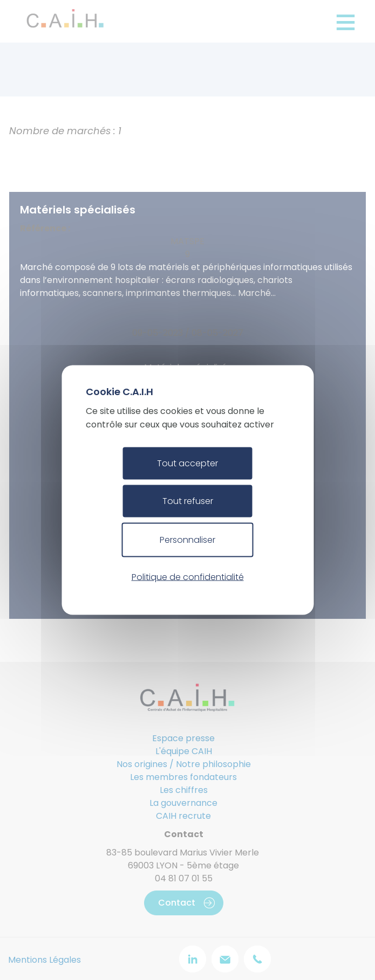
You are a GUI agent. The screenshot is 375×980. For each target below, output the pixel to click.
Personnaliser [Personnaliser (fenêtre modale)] (187, 540)
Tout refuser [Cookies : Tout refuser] (188, 501)
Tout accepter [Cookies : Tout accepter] (187, 463)
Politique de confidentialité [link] (188, 577)
